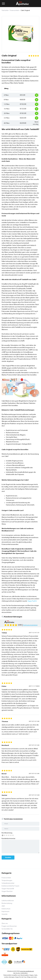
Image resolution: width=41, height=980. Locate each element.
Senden (8, 858)
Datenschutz (6, 909)
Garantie (5, 914)
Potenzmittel (6, 878)
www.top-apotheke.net (27, 971)
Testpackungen (7, 881)
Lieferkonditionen (8, 901)
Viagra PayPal (32, 601)
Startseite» (5, 10)
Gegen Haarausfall (8, 889)
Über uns (5, 924)
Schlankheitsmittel (8, 883)
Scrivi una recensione (30, 625)
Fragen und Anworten (9, 926)
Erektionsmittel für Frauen (10, 886)
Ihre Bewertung (7, 833)
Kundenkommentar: (9, 839)
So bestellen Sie (7, 929)
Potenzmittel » (15, 10)
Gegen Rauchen (7, 891)
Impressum (6, 912)
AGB (3, 906)
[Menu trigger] (3, 4)
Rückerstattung (7, 903)
